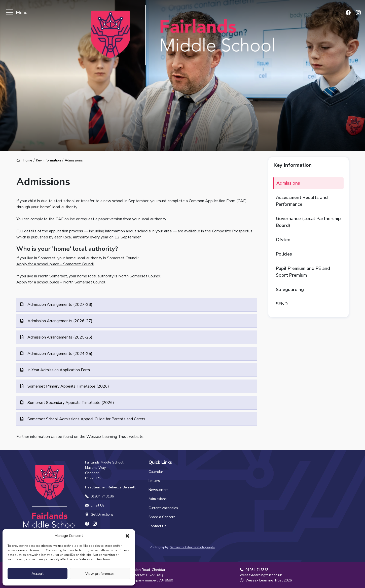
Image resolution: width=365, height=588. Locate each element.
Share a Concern (162, 517)
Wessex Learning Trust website (115, 437)
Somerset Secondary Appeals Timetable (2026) (70, 403)
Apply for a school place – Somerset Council (55, 264)
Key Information (48, 160)
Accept (38, 574)
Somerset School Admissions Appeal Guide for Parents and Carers (86, 419)
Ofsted (283, 240)
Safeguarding (290, 289)
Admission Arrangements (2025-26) (59, 337)
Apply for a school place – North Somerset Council (61, 282)
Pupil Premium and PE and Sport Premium (303, 272)
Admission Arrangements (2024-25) (59, 354)
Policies (284, 254)
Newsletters (158, 490)
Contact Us (157, 526)
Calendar (156, 472)
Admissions (288, 183)
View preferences (100, 574)
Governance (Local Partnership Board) (308, 222)
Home (28, 160)
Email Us (95, 505)
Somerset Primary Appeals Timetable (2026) (68, 386)
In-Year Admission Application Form (58, 370)
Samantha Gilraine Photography (193, 547)
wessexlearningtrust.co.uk (261, 575)
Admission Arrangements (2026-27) (59, 321)
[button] (127, 536)
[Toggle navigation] (9, 13)
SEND (282, 304)
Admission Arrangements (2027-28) (59, 305)
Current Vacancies (163, 508)
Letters (154, 481)
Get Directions (99, 514)
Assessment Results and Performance (302, 201)
